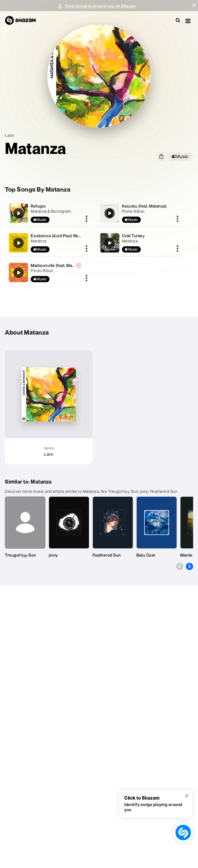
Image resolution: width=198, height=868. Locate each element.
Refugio (38, 206)
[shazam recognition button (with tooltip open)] (183, 833)
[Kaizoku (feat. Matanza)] (138, 213)
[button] (194, 5)
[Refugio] (47, 213)
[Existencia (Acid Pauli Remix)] (47, 243)
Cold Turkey (133, 236)
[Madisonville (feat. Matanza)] (47, 273)
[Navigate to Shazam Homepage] (23, 21)
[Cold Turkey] (138, 243)
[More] (86, 219)
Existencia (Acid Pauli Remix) (59, 236)
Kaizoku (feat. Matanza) (144, 206)
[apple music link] (180, 157)
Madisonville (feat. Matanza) (57, 265)
